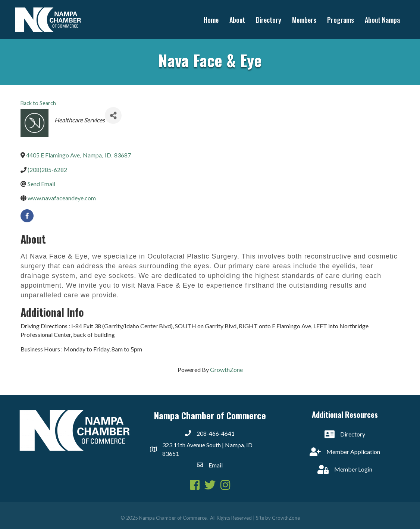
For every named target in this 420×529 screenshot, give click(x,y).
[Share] (113, 115)
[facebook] (27, 216)
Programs (341, 20)
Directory (269, 20)
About (237, 20)
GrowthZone (226, 370)
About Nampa (382, 20)
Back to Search (38, 103)
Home (211, 20)
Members (304, 20)
